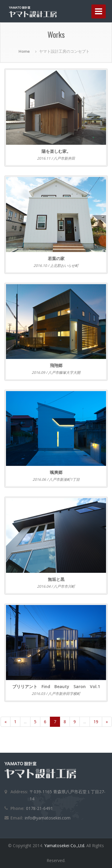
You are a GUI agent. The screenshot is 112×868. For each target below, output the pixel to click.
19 (96, 722)
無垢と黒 (56, 579)
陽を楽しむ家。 (56, 151)
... (25, 722)
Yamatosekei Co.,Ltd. (65, 846)
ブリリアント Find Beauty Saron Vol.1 (56, 686)
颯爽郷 (56, 472)
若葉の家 (56, 258)
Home (24, 51)
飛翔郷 (56, 365)
